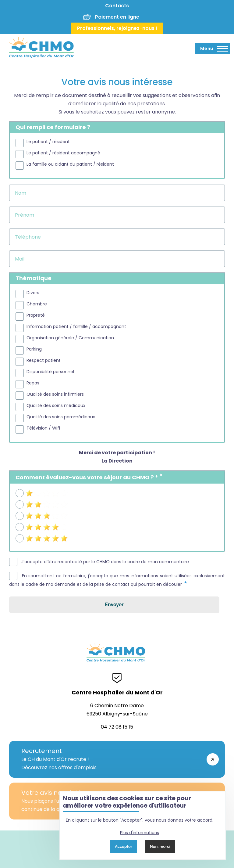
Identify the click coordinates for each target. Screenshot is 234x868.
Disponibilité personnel (50, 372)
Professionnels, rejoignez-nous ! (117, 28)
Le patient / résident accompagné (63, 153)
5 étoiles (35, 537)
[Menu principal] (212, 49)
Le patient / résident (48, 142)
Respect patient (44, 360)
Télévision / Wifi (43, 428)
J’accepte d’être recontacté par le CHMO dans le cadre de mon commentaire (105, 562)
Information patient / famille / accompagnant (76, 327)
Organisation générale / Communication (70, 338)
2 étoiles (35, 503)
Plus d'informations (140, 833)
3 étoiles (35, 515)
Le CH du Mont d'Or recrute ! (111, 759)
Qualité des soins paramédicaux (61, 417)
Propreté (36, 315)
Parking (34, 349)
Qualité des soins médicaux (56, 406)
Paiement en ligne (117, 17)
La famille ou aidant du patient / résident (70, 164)
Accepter (124, 846)
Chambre (37, 304)
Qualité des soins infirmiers (55, 394)
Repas (33, 383)
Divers (33, 293)
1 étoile (34, 492)
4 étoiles (36, 526)
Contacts (117, 6)
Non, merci (160, 846)
